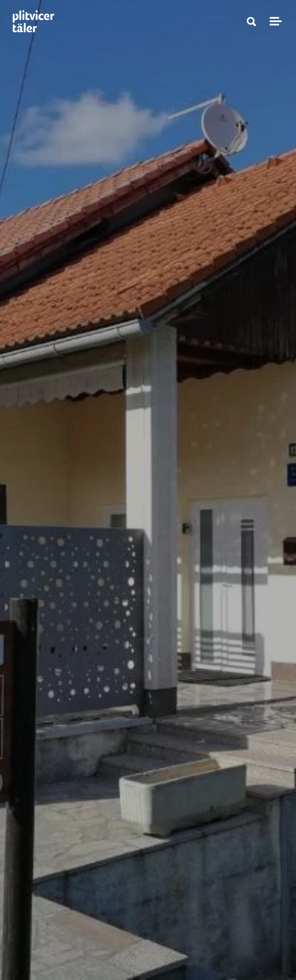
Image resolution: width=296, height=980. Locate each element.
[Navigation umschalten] (274, 21)
